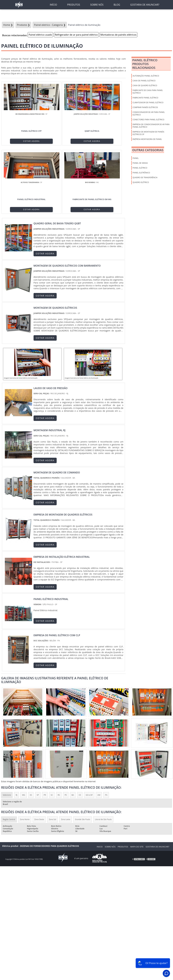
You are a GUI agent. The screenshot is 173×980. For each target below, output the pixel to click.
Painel (136, 158)
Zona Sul (52, 752)
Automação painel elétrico (146, 76)
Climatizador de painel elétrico (148, 103)
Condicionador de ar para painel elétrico (149, 113)
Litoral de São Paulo (103, 752)
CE (80, 727)
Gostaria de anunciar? (157, 779)
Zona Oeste (39, 752)
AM (99, 727)
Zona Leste (65, 752)
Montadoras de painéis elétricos (119, 35)
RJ (17, 727)
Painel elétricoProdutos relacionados (145, 64)
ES (31, 727)
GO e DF (89, 727)
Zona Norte (25, 752)
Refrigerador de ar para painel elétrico (76, 35)
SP (38, 727)
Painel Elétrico (140, 168)
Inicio (100, 779)
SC (52, 727)
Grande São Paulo (82, 752)
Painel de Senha (140, 163)
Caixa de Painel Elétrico (144, 81)
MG (24, 727)
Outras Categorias (148, 150)
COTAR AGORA (17, 141)
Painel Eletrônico (141, 173)
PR (45, 727)
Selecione (7, 727)
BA (73, 727)
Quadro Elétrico (141, 182)
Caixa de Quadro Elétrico (145, 85)
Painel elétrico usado (40, 35)
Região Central (9, 752)
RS (59, 727)
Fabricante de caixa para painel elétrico (148, 92)
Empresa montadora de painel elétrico (147, 140)
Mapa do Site (137, 779)
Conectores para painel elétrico (148, 120)
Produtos (123, 779)
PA (106, 727)
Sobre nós (110, 779)
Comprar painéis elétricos (145, 107)
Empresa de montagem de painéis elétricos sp (148, 133)
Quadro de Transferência (145, 177)
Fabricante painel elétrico (145, 98)
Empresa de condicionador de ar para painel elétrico (151, 126)
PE (66, 727)
